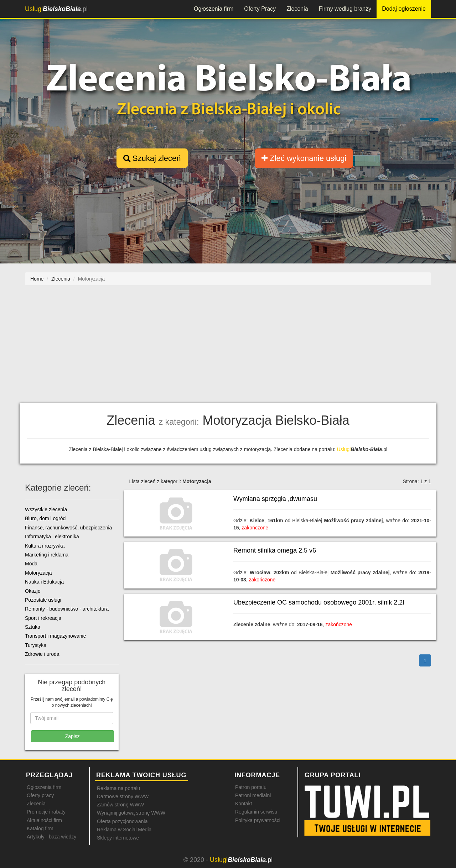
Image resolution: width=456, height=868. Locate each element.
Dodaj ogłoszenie (404, 9)
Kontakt (243, 804)
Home (37, 279)
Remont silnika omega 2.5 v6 (275, 550)
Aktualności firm (44, 820)
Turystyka (36, 645)
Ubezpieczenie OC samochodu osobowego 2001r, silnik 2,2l (319, 602)
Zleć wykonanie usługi (304, 158)
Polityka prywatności (258, 820)
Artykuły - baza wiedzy (51, 837)
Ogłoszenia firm (214, 9)
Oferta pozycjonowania (122, 821)
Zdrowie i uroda (42, 654)
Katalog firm (40, 828)
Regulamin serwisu (256, 812)
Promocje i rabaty (46, 812)
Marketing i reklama (47, 555)
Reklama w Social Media (124, 830)
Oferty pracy (40, 795)
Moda (31, 564)
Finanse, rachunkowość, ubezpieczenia (68, 528)
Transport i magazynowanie (55, 636)
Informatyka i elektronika (52, 537)
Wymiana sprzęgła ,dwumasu (275, 499)
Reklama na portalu (118, 788)
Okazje (33, 591)
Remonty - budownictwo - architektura (67, 609)
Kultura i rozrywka (45, 546)
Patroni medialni (253, 795)
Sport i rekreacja (43, 618)
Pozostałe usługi (43, 600)
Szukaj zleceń (152, 158)
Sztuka (33, 627)
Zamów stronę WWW (120, 805)
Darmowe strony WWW (123, 796)
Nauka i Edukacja (44, 582)
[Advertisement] (228, 347)
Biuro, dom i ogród (45, 518)
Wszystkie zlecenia (46, 509)
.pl (56, 9)
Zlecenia (297, 9)
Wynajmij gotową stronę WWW (131, 813)
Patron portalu (251, 787)
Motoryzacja (38, 573)
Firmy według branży (345, 9)
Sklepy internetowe (118, 838)
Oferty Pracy (260, 9)
